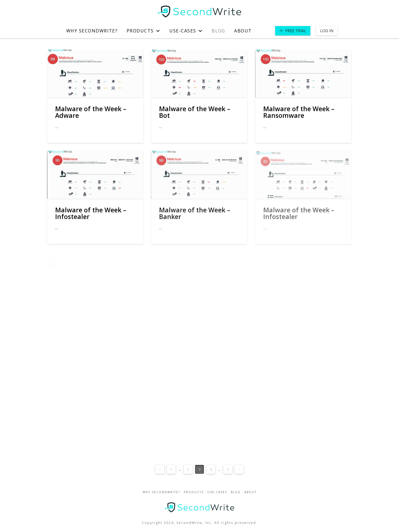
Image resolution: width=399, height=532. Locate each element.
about (250, 492)
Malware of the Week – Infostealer (91, 213)
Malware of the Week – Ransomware (299, 112)
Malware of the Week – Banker (195, 213)
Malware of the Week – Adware (91, 112)
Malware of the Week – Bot (195, 112)
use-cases (217, 492)
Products (194, 492)
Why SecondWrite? (161, 492)
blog (236, 492)
